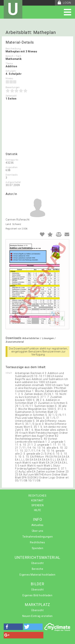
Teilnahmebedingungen (38, 537)
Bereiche (38, 569)
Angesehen (12, 167)
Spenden (38, 548)
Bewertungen (13, 87)
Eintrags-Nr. (12, 160)
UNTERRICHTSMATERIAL (37, 558)
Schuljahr (11, 71)
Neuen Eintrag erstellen (37, 616)
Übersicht (37, 563)
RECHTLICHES (37, 496)
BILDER (37, 584)
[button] (13, 627)
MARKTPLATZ (37, 605)
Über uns (38, 531)
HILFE (38, 510)
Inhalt (9, 373)
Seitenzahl (11, 96)
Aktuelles (37, 525)
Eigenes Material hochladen (37, 575)
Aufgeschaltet (13, 182)
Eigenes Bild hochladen (37, 595)
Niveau (9, 78)
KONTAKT (37, 500)
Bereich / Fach (13, 56)
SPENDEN (38, 505)
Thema (9, 64)
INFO (37, 519)
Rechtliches (37, 542)
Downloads (12, 175)
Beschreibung (13, 49)
